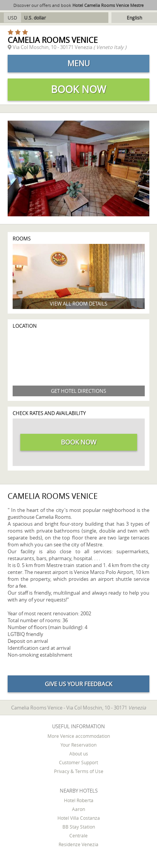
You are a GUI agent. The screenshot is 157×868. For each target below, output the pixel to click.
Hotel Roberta (79, 800)
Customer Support (78, 762)
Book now (78, 89)
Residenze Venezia (78, 844)
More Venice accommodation (79, 736)
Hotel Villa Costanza (79, 818)
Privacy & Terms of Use (79, 771)
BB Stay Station (79, 827)
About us (79, 754)
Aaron (78, 809)
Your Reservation (78, 745)
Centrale (78, 835)
